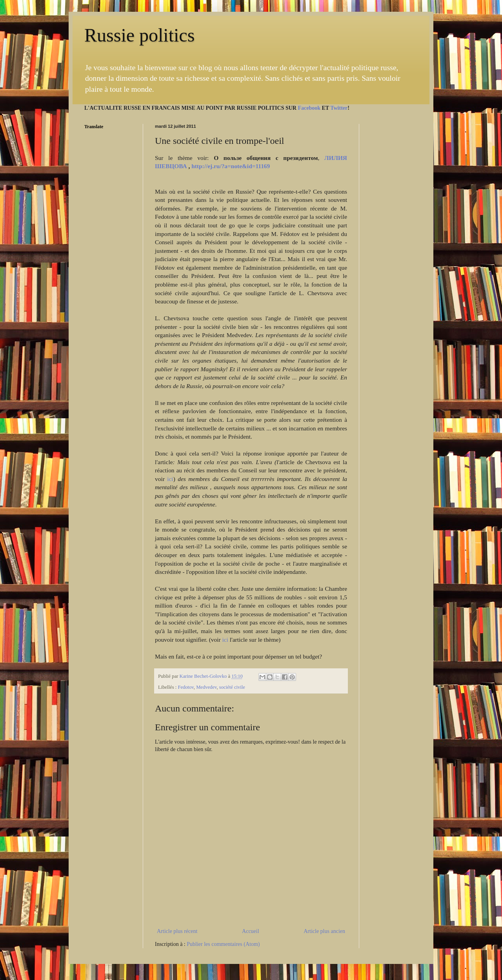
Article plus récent (177, 931)
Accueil (251, 931)
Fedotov (186, 687)
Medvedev (206, 687)
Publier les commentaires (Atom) (223, 944)
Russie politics (139, 35)
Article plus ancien (324, 931)
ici (170, 479)
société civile (232, 687)
